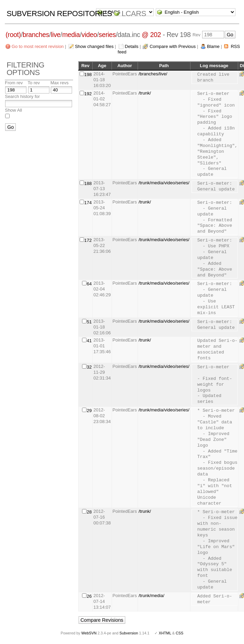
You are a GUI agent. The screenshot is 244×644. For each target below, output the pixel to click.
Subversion (129, 633)
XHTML (165, 633)
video (89, 35)
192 (88, 94)
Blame (213, 46)
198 (88, 75)
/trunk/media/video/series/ (164, 183)
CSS (179, 633)
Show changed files (94, 46)
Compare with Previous (173, 46)
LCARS (134, 14)
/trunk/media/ (152, 596)
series (107, 35)
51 (89, 322)
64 (89, 284)
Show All (13, 110)
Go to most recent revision (38, 46)
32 (89, 367)
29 (89, 411)
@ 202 (151, 35)
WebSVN (89, 633)
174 (88, 203)
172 (88, 240)
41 (89, 341)
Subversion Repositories (59, 14)
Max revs (60, 83)
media (71, 35)
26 (89, 596)
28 (89, 512)
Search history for (22, 96)
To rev (34, 83)
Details (132, 46)
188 (88, 183)
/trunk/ (145, 93)
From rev (14, 83)
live (56, 35)
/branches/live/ (153, 74)
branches (36, 35)
